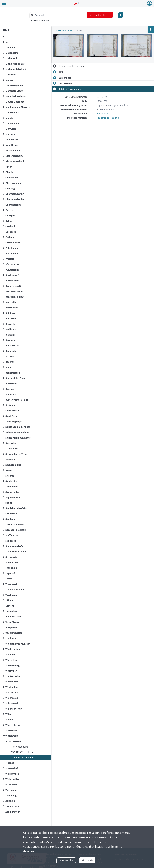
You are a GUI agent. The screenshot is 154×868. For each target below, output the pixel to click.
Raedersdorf (12, 275)
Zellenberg (11, 795)
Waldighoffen (13, 649)
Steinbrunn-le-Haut (16, 552)
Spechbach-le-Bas (15, 524)
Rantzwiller (11, 302)
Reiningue (11, 313)
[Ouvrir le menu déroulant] (4, 4)
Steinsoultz (11, 557)
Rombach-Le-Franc (15, 378)
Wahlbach (11, 638)
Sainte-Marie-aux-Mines (18, 438)
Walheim (10, 655)
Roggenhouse (13, 373)
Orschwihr (11, 226)
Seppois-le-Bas (13, 465)
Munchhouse (12, 113)
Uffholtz (10, 606)
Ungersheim (12, 611)
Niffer (9, 167)
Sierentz (10, 476)
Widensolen (12, 698)
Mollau (9, 80)
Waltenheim (12, 660)
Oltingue (10, 215)
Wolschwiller (12, 779)
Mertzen (10, 42)
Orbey (9, 221)
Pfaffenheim (12, 253)
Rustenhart (11, 405)
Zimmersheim (13, 812)
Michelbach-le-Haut (16, 69)
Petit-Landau (12, 248)
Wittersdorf (12, 768)
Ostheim (10, 237)
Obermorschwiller (15, 199)
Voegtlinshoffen (14, 633)
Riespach (10, 340)
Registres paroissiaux (108, 118)
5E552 (11, 763)
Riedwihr (10, 335)
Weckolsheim (13, 676)
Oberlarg (10, 188)
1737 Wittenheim (19, 747)
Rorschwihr (11, 384)
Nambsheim (12, 140)
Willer (9, 714)
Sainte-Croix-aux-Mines (18, 427)
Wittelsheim (12, 730)
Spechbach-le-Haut (15, 530)
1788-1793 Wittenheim (22, 752)
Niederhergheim (14, 156)
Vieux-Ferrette (13, 617)
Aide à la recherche (41, 21)
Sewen (9, 470)
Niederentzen (13, 150)
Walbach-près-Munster (18, 644)
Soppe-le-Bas (12, 492)
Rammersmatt (13, 286)
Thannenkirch (13, 584)
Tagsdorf (10, 573)
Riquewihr (11, 351)
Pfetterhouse (12, 264)
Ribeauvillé (11, 318)
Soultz (9, 503)
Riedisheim (11, 329)
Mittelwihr (11, 75)
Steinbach (11, 541)
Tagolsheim (12, 568)
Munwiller (11, 129)
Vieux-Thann (12, 622)
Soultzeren (11, 514)
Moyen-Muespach (15, 102)
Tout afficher (64, 30)
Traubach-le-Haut (15, 589)
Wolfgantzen (12, 774)
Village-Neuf (12, 627)
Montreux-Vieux (14, 91)
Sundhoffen (12, 562)
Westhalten (12, 687)
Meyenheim (12, 53)
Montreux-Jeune (14, 85)
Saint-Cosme (12, 416)
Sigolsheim (11, 481)
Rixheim (10, 356)
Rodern (9, 367)
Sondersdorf (12, 486)
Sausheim (11, 443)
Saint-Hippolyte (14, 421)
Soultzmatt (11, 519)
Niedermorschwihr (15, 161)
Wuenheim (11, 785)
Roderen (10, 362)
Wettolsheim (12, 692)
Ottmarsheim (13, 243)
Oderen (9, 210)
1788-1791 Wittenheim (22, 758)
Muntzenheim (13, 123)
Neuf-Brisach (12, 145)
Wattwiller (11, 671)
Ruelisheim (11, 394)
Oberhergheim (13, 183)
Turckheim (11, 595)
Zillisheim (11, 801)
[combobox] (100, 15)
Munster (10, 118)
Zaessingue (11, 790)
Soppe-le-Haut (13, 497)
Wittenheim (12, 736)
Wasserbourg (12, 665)
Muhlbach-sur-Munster (18, 107)
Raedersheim (12, 281)
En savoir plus (66, 860)
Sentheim (11, 459)
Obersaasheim (13, 205)
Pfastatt (10, 259)
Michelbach (11, 58)
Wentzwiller (12, 682)
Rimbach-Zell (12, 346)
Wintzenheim (13, 725)
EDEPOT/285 (14, 741)
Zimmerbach (12, 806)
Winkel (9, 720)
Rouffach (10, 389)
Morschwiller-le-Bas (16, 96)
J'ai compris (87, 860)
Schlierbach (12, 449)
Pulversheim (12, 270)
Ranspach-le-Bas (14, 291)
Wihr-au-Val (12, 703)
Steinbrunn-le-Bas (15, 546)
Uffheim (10, 600)
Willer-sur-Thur (13, 709)
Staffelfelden (12, 535)
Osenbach (11, 232)
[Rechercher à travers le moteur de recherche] (60, 15)
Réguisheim (12, 308)
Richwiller (11, 324)
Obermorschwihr (14, 194)
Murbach (10, 134)
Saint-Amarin (12, 411)
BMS (5, 37)
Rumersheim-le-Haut (17, 400)
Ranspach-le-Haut (15, 297)
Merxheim (11, 47)
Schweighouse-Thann (17, 454)
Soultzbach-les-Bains (16, 508)
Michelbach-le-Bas (15, 64)
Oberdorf (10, 172)
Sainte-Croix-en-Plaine (17, 432)
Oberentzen (12, 178)
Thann (9, 579)
